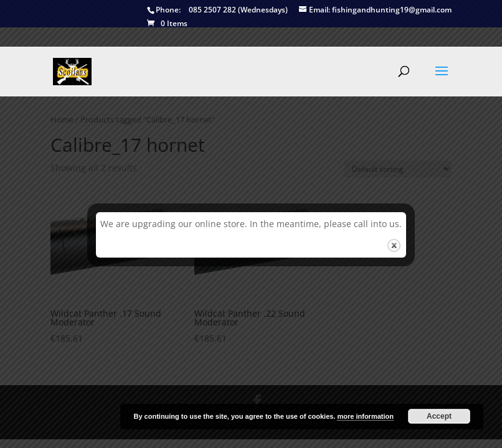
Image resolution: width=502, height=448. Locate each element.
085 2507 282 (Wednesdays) (217, 10)
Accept (439, 416)
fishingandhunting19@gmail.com (375, 10)
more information (365, 416)
